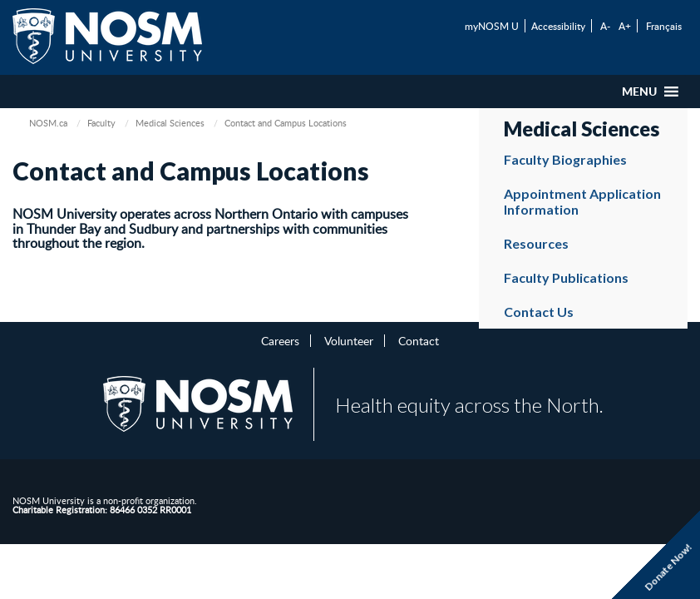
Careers (280, 340)
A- (605, 26)
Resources (536, 243)
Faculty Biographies (565, 159)
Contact (419, 340)
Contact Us (539, 312)
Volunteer (349, 340)
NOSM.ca (48, 123)
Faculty (101, 123)
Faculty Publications (566, 277)
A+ (625, 26)
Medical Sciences (170, 123)
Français (664, 26)
